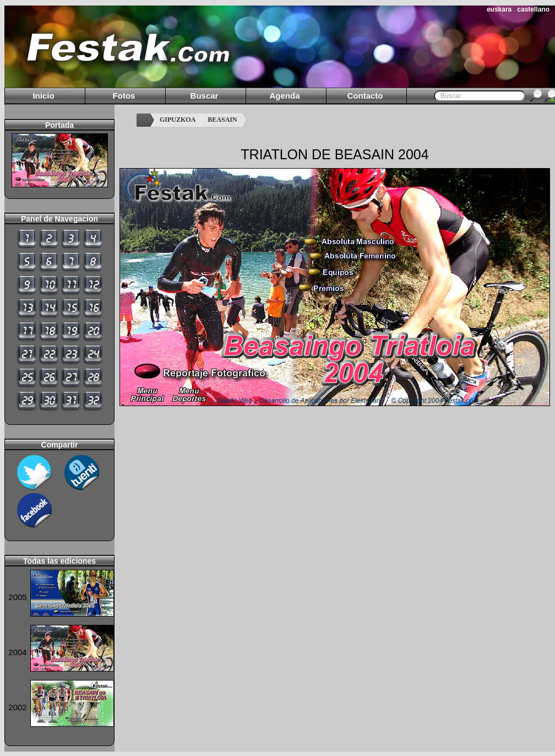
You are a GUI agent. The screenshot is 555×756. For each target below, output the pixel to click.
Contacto (365, 96)
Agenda (284, 96)
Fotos (124, 96)
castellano (533, 9)
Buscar (205, 96)
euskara (499, 9)
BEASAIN (222, 120)
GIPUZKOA (178, 120)
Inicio (43, 96)
